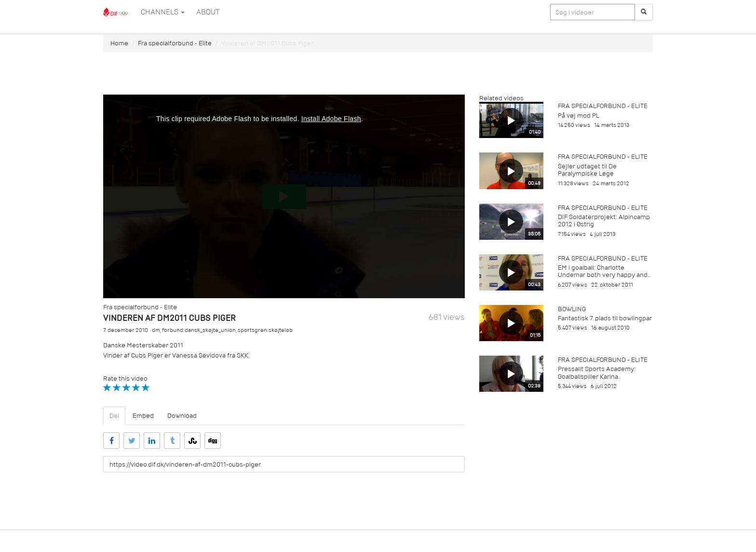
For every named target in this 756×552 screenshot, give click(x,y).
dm (156, 330)
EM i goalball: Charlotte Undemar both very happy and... (604, 271)
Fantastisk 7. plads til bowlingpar (605, 318)
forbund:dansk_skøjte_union (199, 330)
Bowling (572, 309)
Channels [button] (163, 12)
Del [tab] (114, 416)
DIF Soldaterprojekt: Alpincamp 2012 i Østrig (604, 221)
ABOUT (208, 12)
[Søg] (644, 12)
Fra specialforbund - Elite (175, 43)
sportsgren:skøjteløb (265, 330)
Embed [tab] (143, 416)
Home (119, 43)
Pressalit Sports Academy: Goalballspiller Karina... (597, 373)
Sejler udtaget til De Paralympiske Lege (587, 170)
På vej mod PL (579, 116)
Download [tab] (182, 416)
